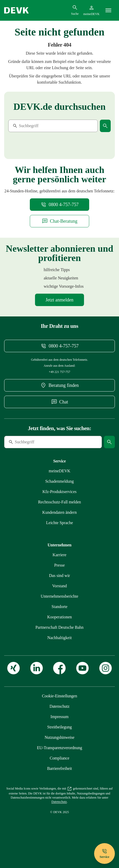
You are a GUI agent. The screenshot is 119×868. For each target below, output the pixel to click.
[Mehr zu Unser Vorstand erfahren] (59, 598)
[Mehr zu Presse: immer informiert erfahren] (59, 578)
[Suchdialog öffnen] (75, 10)
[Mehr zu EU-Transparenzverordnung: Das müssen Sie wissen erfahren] (59, 760)
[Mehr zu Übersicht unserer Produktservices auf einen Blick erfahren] (60, 504)
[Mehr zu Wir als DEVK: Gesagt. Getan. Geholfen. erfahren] (59, 588)
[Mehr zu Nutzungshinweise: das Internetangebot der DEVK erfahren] (59, 750)
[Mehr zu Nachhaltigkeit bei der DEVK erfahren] (59, 650)
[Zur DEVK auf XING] (13, 685)
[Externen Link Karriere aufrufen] (59, 567)
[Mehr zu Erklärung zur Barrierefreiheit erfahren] (59, 781)
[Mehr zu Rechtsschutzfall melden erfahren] (60, 514)
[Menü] (108, 10)
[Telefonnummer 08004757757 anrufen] (59, 205)
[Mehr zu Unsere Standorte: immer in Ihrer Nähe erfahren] (59, 619)
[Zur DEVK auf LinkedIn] (37, 685)
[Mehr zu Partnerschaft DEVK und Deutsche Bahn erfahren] (60, 640)
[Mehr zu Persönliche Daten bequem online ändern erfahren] (59, 525)
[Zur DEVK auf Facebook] (59, 685)
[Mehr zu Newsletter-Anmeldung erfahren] (59, 304)
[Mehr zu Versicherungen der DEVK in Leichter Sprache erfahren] (60, 535)
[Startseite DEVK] (16, 10)
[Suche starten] (105, 126)
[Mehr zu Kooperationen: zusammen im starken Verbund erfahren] (59, 629)
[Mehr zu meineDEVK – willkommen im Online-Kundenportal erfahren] (60, 483)
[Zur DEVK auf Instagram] (106, 685)
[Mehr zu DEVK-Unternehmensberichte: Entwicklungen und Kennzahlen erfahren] (59, 609)
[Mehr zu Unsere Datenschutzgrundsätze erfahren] (59, 719)
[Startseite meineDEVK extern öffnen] (91, 10)
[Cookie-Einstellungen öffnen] (60, 708)
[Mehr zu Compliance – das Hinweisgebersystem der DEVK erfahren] (59, 771)
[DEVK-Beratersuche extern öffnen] (59, 389)
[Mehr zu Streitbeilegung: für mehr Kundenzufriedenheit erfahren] (59, 739)
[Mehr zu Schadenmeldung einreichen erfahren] (59, 494)
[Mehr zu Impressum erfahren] (59, 729)
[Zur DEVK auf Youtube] (82, 685)
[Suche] (44, 126)
